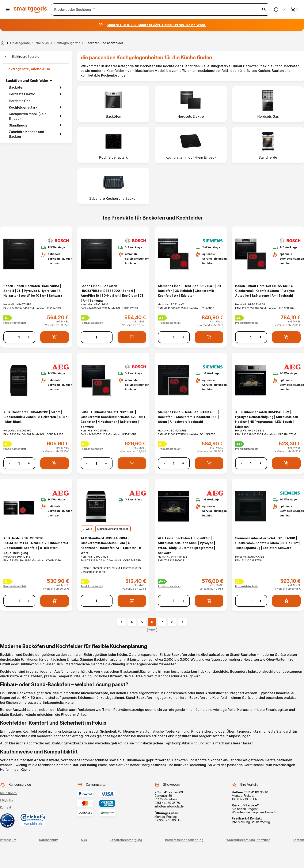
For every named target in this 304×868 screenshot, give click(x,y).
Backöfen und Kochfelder (27, 81)
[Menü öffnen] (8, 9)
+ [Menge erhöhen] (29, 337)
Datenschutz (48, 840)
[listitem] (113, 104)
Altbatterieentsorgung (126, 840)
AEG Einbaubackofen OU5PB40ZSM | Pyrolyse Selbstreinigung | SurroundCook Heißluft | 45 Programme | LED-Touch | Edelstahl (267, 419)
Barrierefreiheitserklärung (184, 840)
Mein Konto (8, 793)
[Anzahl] (19, 337)
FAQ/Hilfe (7, 800)
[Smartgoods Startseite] (30, 9)
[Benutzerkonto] (285, 9)
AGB (84, 840)
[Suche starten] (264, 9)
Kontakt (6, 807)
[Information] (276, 9)
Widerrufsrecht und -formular (248, 840)
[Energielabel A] (8, 444)
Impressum (8, 840)
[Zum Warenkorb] (295, 9)
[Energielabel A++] (240, 444)
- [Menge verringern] (10, 337)
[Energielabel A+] (8, 318)
